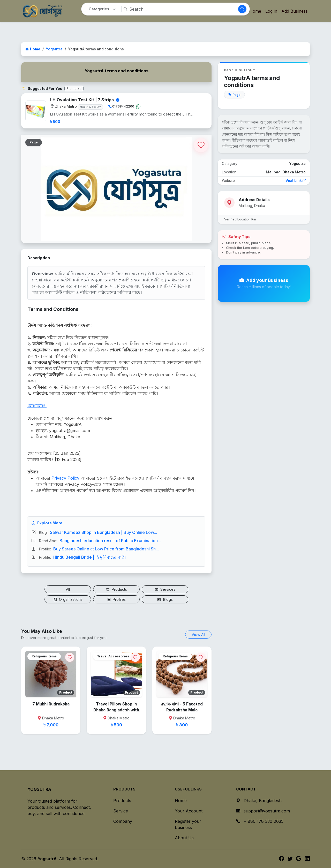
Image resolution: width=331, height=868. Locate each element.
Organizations (68, 599)
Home (33, 49)
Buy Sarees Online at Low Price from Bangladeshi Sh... (106, 549)
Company (123, 821)
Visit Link (296, 181)
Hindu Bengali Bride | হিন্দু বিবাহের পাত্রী (90, 557)
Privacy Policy (65, 478)
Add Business (295, 11)
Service (121, 811)
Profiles (116, 599)
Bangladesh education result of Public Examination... (110, 541)
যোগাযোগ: (37, 406)
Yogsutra (54, 49)
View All (198, 635)
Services (165, 589)
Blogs (165, 599)
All (68, 589)
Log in (271, 11)
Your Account (189, 811)
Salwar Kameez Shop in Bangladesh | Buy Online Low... (103, 532)
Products (116, 589)
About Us (184, 838)
